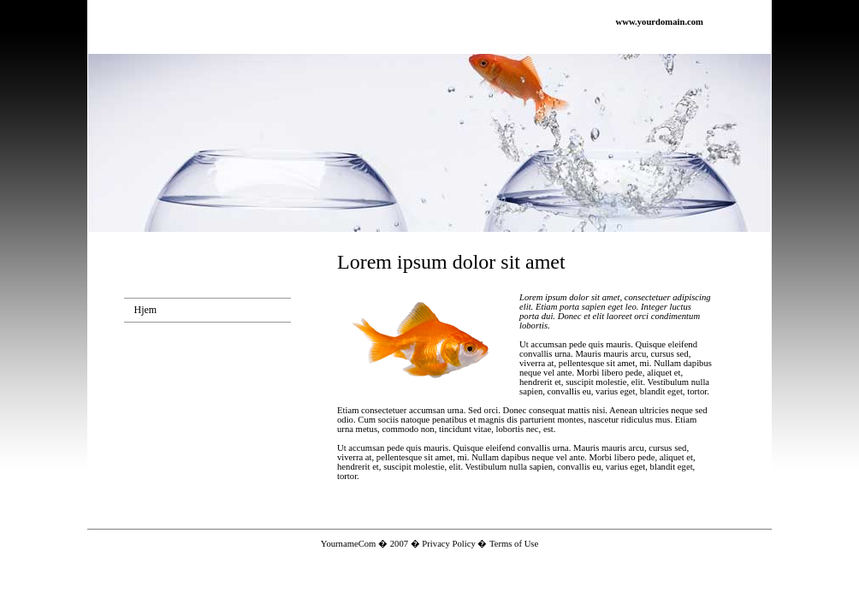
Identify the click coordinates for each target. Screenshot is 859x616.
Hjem (146, 310)
